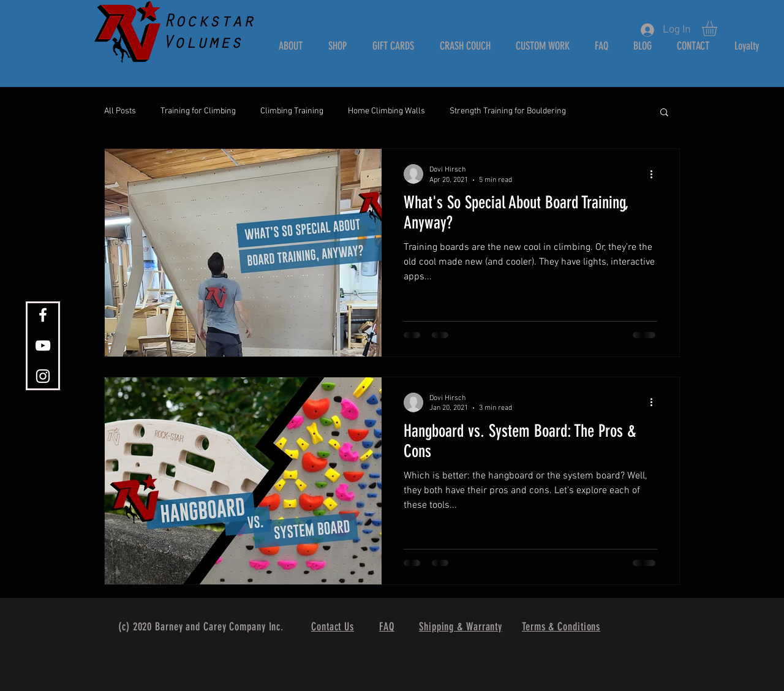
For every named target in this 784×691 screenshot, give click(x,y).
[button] (718, 28)
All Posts (120, 111)
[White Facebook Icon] (43, 315)
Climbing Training (292, 111)
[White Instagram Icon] (43, 376)
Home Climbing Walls (386, 111)
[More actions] (655, 174)
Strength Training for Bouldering (508, 111)
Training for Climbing (198, 111)
